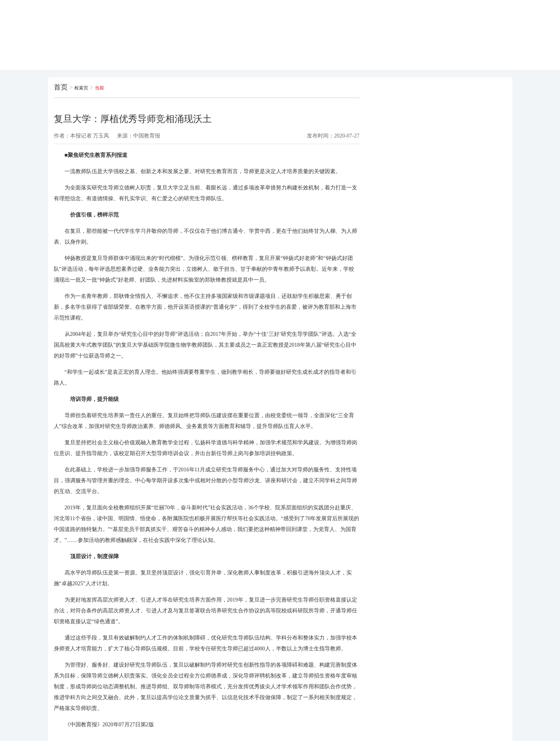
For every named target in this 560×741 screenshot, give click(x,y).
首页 (61, 87)
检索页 (81, 88)
